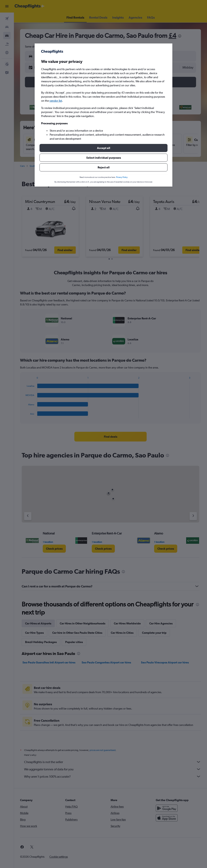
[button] (103, 148)
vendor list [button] (56, 101)
